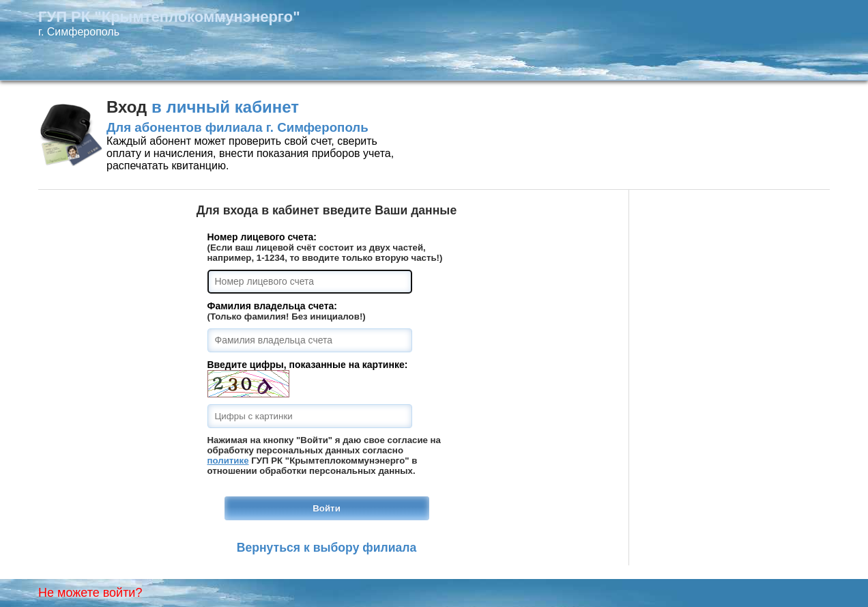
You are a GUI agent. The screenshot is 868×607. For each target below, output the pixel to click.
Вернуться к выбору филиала (327, 548)
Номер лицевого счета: (262, 237)
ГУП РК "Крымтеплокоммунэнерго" (169, 17)
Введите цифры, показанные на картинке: (308, 365)
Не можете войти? (90, 593)
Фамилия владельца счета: (272, 306)
